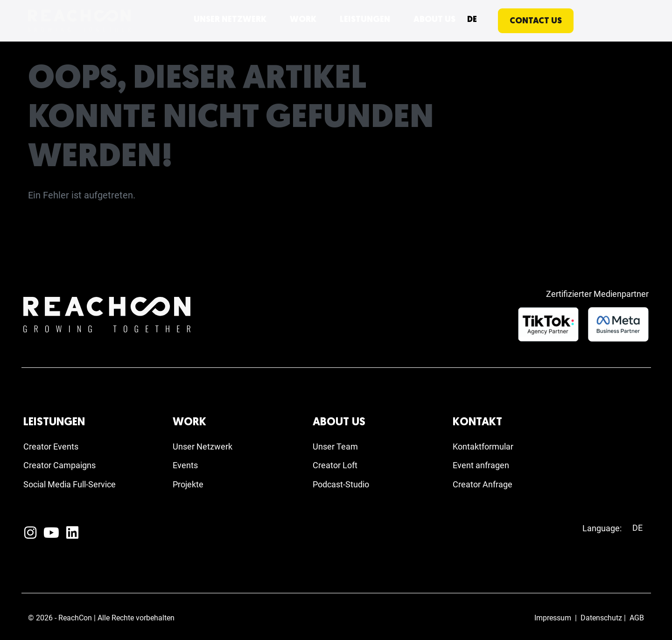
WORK (303, 20)
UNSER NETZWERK (230, 20)
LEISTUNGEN (365, 20)
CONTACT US (536, 21)
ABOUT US (434, 20)
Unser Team (338, 443)
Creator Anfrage (486, 484)
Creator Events (54, 443)
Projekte (190, 484)
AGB (637, 618)
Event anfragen (484, 463)
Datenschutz (601, 618)
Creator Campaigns (64, 463)
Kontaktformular (487, 443)
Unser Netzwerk (206, 443)
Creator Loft (338, 463)
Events (187, 463)
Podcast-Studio (344, 484)
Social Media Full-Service (75, 484)
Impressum (553, 618)
